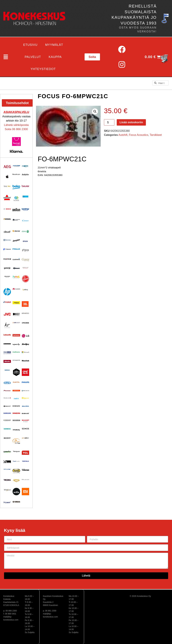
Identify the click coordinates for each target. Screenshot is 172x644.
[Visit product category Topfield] (25, 461)
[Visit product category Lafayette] (7, 335)
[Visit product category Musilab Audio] (25, 361)
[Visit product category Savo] (25, 413)
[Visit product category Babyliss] (25, 175)
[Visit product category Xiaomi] (25, 492)
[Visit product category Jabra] (16, 303)
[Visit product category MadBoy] (25, 344)
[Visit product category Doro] (25, 231)
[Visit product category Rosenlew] (16, 406)
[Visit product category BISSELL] (7, 198)
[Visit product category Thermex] (7, 462)
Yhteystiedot (43, 69)
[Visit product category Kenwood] (25, 313)
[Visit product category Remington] (7, 398)
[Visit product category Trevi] (16, 471)
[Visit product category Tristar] (25, 470)
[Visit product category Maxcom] (7, 353)
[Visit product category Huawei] (16, 289)
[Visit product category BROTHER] (25, 210)
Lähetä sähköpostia (16, 125)
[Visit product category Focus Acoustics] (25, 250)
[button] (4, 57)
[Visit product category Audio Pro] (16, 174)
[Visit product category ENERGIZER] (16, 240)
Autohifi (123, 135)
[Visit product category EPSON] (25, 241)
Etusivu (30, 45)
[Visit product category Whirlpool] (7, 490)
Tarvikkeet (156, 135)
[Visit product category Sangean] (16, 413)
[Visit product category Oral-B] (7, 383)
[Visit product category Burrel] (7, 219)
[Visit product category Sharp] (25, 421)
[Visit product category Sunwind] (7, 452)
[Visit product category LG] (25, 336)
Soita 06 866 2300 (16, 129)
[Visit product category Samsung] (7, 413)
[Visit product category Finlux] (16, 249)
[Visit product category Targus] (16, 452)
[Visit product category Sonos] (25, 429)
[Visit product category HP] (7, 292)
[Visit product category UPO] (16, 481)
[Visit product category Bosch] (7, 209)
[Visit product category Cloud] (7, 232)
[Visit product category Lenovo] (16, 335)
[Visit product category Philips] (25, 382)
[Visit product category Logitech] (16, 344)
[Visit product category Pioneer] (7, 391)
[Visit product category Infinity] (25, 290)
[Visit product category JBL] (25, 304)
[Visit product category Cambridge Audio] (16, 220)
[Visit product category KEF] (16, 315)
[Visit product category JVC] (7, 314)
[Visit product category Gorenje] (7, 268)
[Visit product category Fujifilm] (7, 259)
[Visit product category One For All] (25, 372)
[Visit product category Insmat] (7, 302)
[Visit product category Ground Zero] (25, 268)
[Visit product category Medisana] (16, 352)
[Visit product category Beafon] (7, 186)
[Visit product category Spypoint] (25, 438)
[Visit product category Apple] (7, 177)
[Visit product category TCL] (25, 453)
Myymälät (54, 45)
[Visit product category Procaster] (25, 391)
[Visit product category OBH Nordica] (16, 372)
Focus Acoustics (139, 135)
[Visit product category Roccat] (7, 406)
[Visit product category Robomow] (25, 398)
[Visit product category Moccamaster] (16, 360)
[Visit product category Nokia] (7, 370)
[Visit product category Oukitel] (16, 382)
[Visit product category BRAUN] (16, 210)
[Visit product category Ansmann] (25, 166)
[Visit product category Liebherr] (7, 344)
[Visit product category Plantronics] (16, 391)
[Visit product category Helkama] (7, 277)
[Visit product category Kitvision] (16, 323)
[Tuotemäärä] (109, 122)
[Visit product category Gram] (16, 268)
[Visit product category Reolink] (16, 398)
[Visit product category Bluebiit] (16, 199)
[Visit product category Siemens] (7, 429)
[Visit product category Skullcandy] (16, 430)
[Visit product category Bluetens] (25, 197)
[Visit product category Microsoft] (25, 352)
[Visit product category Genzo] (25, 260)
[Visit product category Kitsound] (7, 325)
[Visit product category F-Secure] (7, 249)
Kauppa (55, 57)
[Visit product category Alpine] (16, 166)
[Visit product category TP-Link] (7, 469)
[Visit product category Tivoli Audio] (16, 461)
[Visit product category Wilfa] (16, 492)
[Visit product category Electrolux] (7, 240)
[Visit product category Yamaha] (16, 502)
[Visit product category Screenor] (7, 421)
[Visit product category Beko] (16, 187)
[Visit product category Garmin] (16, 259)
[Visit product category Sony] (7, 438)
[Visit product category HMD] (16, 277)
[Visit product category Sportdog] (16, 441)
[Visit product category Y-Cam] (7, 502)
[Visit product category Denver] (16, 231)
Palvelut (33, 57)
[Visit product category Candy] (25, 221)
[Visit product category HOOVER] (25, 279)
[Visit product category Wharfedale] (25, 480)
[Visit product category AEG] (7, 167)
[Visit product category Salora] (25, 406)
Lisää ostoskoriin (131, 122)
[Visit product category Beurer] (25, 186)
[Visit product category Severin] (16, 420)
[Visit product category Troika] (7, 480)
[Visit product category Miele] (7, 361)
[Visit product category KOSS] (25, 323)
